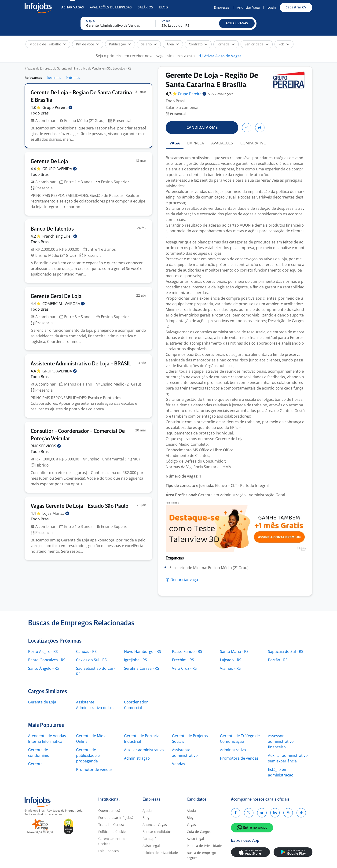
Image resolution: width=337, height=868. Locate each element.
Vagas (191, 825)
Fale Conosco (108, 851)
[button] (237, 23)
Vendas (179, 764)
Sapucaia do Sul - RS (286, 651)
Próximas (73, 78)
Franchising (60, 236)
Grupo (57, 107)
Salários (145, 7)
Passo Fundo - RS (187, 651)
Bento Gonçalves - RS (47, 660)
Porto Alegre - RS (43, 651)
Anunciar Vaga (248, 7)
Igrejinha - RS (136, 660)
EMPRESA (196, 143)
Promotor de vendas (94, 769)
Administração (137, 758)
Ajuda (147, 811)
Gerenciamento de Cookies (113, 841)
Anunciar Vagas (155, 825)
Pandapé (149, 839)
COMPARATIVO (253, 143)
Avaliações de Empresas (111, 7)
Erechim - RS (183, 660)
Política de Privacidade (160, 853)
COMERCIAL (64, 304)
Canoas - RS (86, 651)
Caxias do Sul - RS (91, 660)
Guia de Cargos (199, 832)
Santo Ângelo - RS (44, 668)
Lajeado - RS (231, 660)
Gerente (35, 764)
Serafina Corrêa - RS (142, 668)
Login (272, 7)
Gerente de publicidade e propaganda (88, 755)
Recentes (54, 78)
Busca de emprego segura (201, 855)
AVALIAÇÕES (222, 143)
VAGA (175, 143)
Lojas (56, 513)
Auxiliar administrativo (144, 750)
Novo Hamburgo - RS (143, 651)
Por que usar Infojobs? (116, 818)
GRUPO (60, 169)
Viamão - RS (230, 668)
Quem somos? (109, 811)
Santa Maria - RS (234, 651)
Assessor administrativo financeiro (281, 741)
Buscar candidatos (157, 832)
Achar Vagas (73, 7)
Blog (163, 7)
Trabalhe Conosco (112, 825)
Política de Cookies (113, 832)
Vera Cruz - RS (184, 668)
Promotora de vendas (239, 758)
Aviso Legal (151, 846)
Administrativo (233, 750)
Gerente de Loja (42, 702)
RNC (46, 446)
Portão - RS (278, 660)
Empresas (222, 7)
